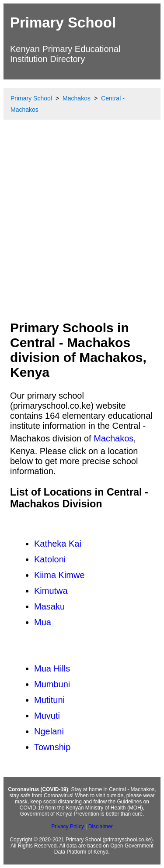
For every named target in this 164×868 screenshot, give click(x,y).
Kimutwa (51, 591)
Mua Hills (52, 668)
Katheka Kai (58, 544)
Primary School (63, 22)
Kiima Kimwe (59, 575)
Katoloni (50, 559)
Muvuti (47, 716)
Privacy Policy (68, 827)
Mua (43, 622)
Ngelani (49, 731)
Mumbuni (52, 684)
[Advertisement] (82, 228)
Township (52, 747)
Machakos (113, 438)
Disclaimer (101, 827)
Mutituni (49, 700)
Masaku (49, 606)
